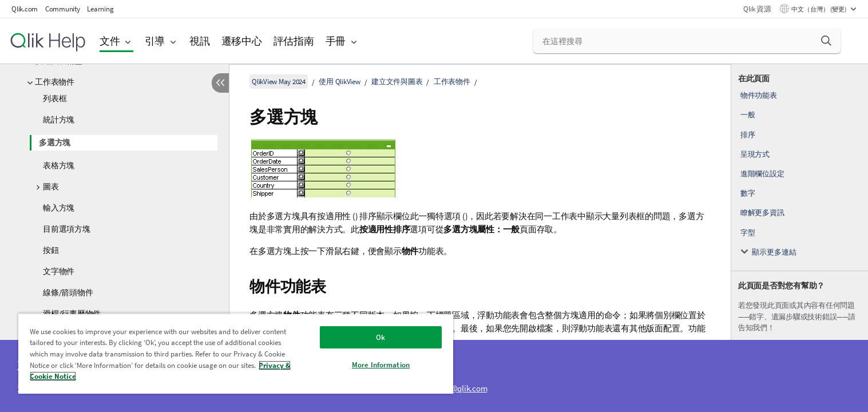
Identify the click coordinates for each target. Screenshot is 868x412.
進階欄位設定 (762, 174)
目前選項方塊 (67, 229)
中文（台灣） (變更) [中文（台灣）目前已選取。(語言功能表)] (819, 9)
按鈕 (51, 250)
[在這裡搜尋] (687, 41)
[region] (236, 353)
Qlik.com (25, 9)
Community (63, 9)
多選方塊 (55, 142)
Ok (381, 337)
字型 (748, 233)
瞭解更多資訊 (762, 213)
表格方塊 (59, 165)
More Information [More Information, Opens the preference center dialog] (381, 365)
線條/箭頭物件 (68, 292)
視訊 (200, 41)
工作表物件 (55, 82)
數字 (748, 193)
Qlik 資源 (757, 9)
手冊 (336, 41)
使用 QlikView (339, 82)
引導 (155, 41)
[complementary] (800, 238)
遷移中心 (242, 41)
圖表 (51, 187)
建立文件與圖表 (397, 82)
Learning (100, 9)
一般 (748, 115)
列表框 (55, 98)
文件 (110, 41)
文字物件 (59, 271)
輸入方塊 (59, 208)
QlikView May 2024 (279, 82)
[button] (826, 41)
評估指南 (294, 41)
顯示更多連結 (774, 252)
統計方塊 (59, 120)
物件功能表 (759, 95)
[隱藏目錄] (220, 83)
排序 (748, 135)
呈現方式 (755, 154)
